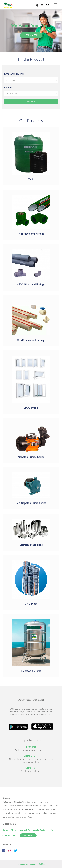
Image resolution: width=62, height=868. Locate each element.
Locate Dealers (31, 756)
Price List (31, 747)
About (14, 830)
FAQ (52, 830)
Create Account (10, 835)
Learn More (31, 35)
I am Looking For (14, 74)
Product (9, 87)
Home (5, 830)
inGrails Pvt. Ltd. (37, 864)
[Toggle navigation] (56, 5)
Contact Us (31, 768)
